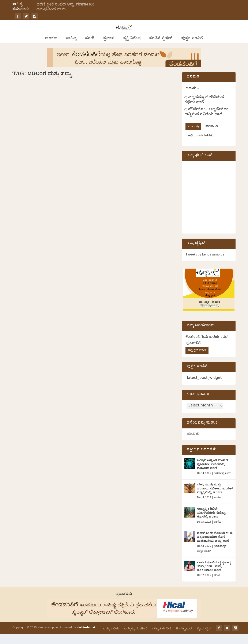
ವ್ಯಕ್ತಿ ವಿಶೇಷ (132, 49)
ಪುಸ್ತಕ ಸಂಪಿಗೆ (192, 49)
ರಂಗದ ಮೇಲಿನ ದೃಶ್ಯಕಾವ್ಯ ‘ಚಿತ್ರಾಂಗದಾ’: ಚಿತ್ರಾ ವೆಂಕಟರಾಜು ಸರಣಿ (215, 577)
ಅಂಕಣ (51, 49)
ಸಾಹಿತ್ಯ (71, 49)
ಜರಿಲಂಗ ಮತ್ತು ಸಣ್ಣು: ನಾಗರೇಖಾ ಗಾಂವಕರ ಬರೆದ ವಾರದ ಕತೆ (50, 147)
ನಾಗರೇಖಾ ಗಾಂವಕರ (40, 156)
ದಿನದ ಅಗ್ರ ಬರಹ (222, 483)
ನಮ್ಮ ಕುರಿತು (111, 639)
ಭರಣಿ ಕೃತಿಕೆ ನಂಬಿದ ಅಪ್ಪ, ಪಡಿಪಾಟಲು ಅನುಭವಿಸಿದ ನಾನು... (65, 7)
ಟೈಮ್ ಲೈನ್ (204, 639)
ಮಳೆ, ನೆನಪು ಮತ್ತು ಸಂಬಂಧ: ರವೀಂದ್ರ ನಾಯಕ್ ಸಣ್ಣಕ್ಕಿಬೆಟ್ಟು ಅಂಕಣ (215, 499)
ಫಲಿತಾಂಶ (212, 137)
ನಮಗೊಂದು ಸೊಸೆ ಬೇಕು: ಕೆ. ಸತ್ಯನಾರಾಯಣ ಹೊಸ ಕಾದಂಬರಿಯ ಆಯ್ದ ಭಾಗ (215, 547)
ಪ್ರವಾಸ (108, 49)
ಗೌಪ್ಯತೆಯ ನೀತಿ (162, 639)
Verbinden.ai (86, 638)
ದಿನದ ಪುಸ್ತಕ (220, 556)
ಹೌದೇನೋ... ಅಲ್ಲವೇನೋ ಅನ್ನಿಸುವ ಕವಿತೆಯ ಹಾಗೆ (206, 122)
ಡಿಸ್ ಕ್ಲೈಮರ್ (184, 639)
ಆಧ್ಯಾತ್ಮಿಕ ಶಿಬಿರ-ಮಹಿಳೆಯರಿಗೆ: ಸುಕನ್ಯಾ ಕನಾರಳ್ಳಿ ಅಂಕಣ (211, 523)
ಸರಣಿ (90, 49)
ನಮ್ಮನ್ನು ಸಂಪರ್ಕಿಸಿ (136, 639)
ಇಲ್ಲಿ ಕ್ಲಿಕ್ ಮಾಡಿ (197, 361)
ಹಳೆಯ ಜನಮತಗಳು (200, 146)
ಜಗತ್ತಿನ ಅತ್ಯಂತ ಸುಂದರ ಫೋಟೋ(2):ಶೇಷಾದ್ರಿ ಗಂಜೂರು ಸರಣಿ (212, 474)
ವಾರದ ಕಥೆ (76, 156)
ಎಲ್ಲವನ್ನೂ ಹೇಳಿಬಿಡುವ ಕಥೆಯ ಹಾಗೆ (204, 110)
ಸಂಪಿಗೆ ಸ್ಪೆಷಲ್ (161, 49)
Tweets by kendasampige (205, 265)
